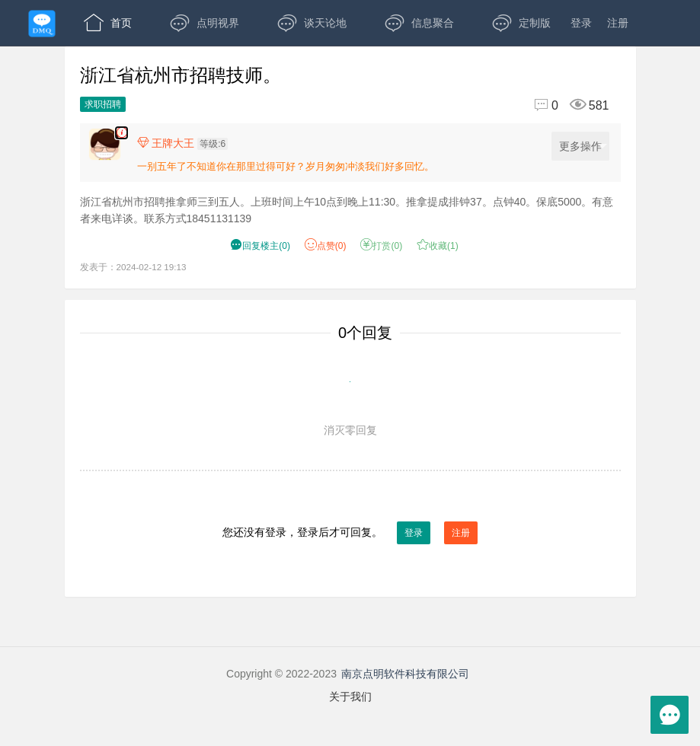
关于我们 (350, 697)
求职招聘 (103, 104)
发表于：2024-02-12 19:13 (133, 267)
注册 (618, 23)
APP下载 (215, 69)
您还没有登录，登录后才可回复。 (350, 533)
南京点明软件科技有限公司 (405, 674)
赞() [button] (326, 246)
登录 (581, 23)
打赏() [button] (381, 246)
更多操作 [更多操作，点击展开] (583, 147)
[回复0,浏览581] (565, 105)
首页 (108, 23)
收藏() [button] (438, 246)
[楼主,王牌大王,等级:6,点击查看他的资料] (187, 143)
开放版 (113, 69)
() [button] (260, 246)
